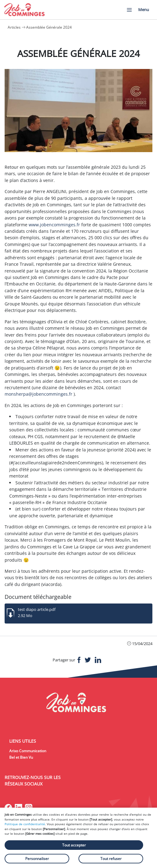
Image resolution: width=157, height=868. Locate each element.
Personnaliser (37, 859)
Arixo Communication (28, 751)
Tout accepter (74, 845)
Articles (14, 27)
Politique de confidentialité (25, 824)
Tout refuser (111, 859)
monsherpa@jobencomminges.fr (38, 394)
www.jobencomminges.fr (54, 225)
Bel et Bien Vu (21, 757)
